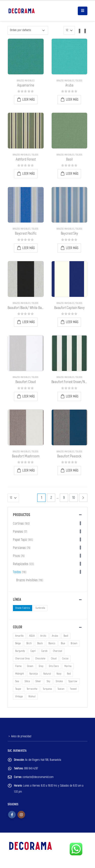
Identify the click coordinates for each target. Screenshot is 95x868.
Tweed (73, 689)
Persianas (19, 548)
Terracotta (32, 689)
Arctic (43, 636)
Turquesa (47, 689)
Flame (18, 666)
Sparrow (73, 681)
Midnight (20, 674)
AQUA (32, 636)
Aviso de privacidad (21, 736)
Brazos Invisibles (26, 81)
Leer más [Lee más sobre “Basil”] (72, 174)
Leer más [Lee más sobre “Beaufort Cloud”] (29, 396)
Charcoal (58, 651)
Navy (59, 674)
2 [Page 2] (51, 498)
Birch (29, 643)
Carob (44, 651)
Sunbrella (40, 608)
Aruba (55, 636)
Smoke (59, 681)
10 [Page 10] (74, 498)
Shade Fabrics (23, 608)
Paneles (18, 532)
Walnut (32, 696)
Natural (47, 674)
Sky (48, 681)
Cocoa (65, 659)
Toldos (79, 81)
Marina (68, 666)
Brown (74, 643)
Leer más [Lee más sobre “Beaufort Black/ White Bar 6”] (29, 322)
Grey (41, 666)
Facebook (12, 815)
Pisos (16, 556)
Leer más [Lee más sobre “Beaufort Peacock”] (72, 470)
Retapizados (21, 564)
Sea (17, 681)
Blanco (52, 643)
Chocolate (40, 659)
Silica (27, 681)
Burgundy (20, 651)
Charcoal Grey (22, 659)
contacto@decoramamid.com (38, 777)
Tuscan (61, 689)
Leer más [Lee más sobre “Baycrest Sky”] (72, 248)
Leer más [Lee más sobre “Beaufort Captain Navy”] (72, 322)
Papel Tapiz (20, 540)
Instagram (21, 815)
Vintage (19, 696)
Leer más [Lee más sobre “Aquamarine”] (29, 99)
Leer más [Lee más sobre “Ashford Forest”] (29, 174)
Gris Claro (54, 666)
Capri (33, 651)
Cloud (54, 659)
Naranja (34, 674)
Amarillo (19, 636)
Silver (38, 681)
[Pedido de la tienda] (28, 30)
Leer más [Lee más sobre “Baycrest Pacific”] (29, 248)
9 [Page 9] (64, 498)
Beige (18, 643)
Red (69, 674)
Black (40, 643)
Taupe (18, 689)
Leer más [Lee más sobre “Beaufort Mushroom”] (29, 470)
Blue (63, 643)
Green (30, 666)
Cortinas (18, 524)
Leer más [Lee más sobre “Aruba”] (72, 99)
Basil (66, 636)
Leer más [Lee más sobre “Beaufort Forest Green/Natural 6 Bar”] (72, 396)
